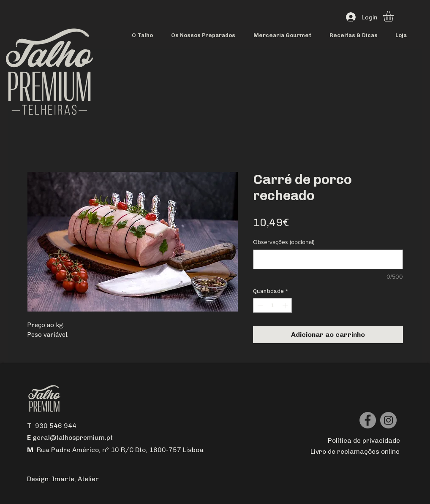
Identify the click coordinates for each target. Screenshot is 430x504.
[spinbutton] (273, 306)
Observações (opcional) (284, 242)
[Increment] (286, 306)
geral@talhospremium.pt (73, 438)
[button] (395, 16)
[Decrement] (259, 306)
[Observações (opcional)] (328, 259)
